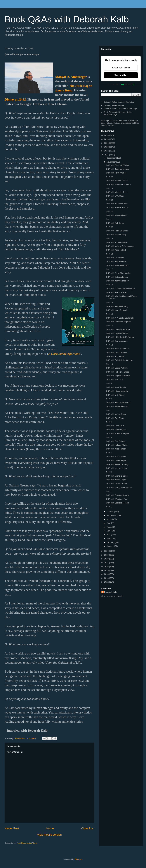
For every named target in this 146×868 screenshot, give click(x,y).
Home (50, 828)
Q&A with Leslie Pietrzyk (117, 368)
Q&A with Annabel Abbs (116, 242)
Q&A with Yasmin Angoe (117, 468)
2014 (107, 574)
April (109, 535)
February (111, 542)
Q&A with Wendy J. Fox (116, 499)
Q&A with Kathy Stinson (116, 215)
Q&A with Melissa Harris (117, 483)
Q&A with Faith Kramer (116, 173)
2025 (107, 139)
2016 (107, 567)
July (109, 523)
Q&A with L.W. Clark (115, 196)
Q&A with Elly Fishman (116, 441)
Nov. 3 (109, 472)
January (110, 546)
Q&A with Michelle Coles (117, 476)
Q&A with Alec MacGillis (116, 204)
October (110, 511)
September (112, 515)
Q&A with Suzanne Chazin (118, 495)
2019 (107, 555)
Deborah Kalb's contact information (119, 102)
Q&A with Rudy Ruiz (115, 426)
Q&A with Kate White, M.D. (118, 265)
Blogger (78, 859)
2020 (107, 551)
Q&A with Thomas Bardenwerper (120, 289)
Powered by (121, 84)
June (109, 527)
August (110, 519)
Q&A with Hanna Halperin (117, 231)
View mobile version (49, 835)
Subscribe (121, 75)
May (109, 531)
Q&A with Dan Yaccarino (117, 341)
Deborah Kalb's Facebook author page (120, 109)
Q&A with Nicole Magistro (117, 391)
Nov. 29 (109, 188)
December (111, 158)
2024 (107, 143)
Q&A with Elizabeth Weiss (117, 165)
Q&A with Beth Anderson (117, 277)
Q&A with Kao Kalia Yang (117, 306)
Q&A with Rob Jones (115, 223)
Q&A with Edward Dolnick (117, 181)
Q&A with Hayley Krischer (117, 333)
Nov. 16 (109, 285)
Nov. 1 (109, 507)
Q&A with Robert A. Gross (117, 372)
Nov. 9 (109, 383)
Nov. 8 (109, 399)
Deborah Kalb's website (114, 105)
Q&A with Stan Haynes (116, 430)
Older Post (88, 828)
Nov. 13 (109, 325)
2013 (107, 578)
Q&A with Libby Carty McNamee (120, 337)
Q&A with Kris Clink (115, 379)
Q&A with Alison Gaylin (116, 480)
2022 (107, 151)
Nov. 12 (109, 345)
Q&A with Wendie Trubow (117, 207)
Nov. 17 (109, 269)
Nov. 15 (109, 302)
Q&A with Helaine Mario (116, 445)
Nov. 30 (109, 177)
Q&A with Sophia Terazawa (118, 376)
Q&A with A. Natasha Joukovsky (120, 318)
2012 (107, 582)
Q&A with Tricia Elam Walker (119, 273)
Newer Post (12, 828)
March (110, 539)
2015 (107, 570)
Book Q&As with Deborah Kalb (67, 19)
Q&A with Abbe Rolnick (116, 250)
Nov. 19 (109, 238)
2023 (107, 147)
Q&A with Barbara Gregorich (118, 322)
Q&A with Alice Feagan (116, 449)
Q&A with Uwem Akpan (116, 460)
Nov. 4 (109, 453)
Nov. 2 (109, 491)
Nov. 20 (109, 227)
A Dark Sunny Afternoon (64, 354)
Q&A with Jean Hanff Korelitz (119, 403)
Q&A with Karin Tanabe (116, 387)
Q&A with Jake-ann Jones (117, 169)
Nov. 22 (109, 211)
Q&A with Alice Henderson (118, 349)
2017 (107, 563)
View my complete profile (112, 596)
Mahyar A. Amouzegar (71, 77)
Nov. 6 (109, 422)
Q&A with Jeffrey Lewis (116, 261)
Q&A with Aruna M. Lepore (118, 433)
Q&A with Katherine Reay (117, 464)
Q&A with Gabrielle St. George (119, 360)
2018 (107, 559)
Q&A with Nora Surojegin (117, 310)
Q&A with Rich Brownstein (117, 407)
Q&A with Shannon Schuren (118, 184)
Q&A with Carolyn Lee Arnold (119, 487)
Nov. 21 (109, 219)
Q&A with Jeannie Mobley (117, 281)
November (111, 162)
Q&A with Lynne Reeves (117, 353)
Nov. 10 (109, 364)
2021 (107, 155)
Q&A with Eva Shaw (115, 418)
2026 (107, 135)
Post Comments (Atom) (27, 843)
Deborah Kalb (111, 592)
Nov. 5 (109, 437)
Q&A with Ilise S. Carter (116, 292)
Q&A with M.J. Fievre (115, 395)
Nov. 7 (109, 410)
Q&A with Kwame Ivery (116, 235)
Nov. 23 (109, 200)
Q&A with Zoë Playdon (116, 457)
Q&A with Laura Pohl (115, 258)
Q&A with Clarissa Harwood (118, 329)
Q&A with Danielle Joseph (117, 503)
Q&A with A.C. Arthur (115, 356)
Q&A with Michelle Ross (116, 192)
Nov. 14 (109, 314)
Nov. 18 (109, 254)
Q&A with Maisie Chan (116, 414)
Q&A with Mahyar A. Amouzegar (120, 246)
